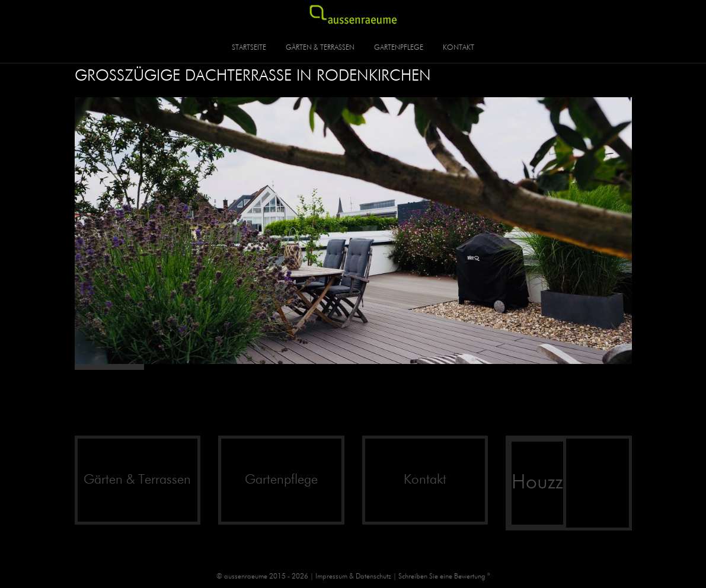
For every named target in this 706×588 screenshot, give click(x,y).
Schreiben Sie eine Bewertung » (444, 577)
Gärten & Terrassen (320, 48)
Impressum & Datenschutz (353, 577)
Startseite (249, 48)
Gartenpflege (399, 48)
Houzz (537, 483)
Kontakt (459, 48)
